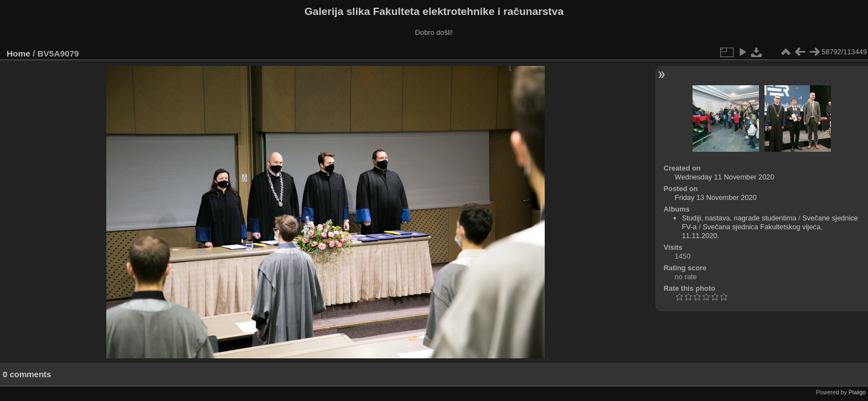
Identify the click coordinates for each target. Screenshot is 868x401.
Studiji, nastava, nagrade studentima (739, 218)
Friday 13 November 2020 (716, 197)
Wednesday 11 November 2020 (725, 177)
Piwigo (857, 392)
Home (19, 53)
